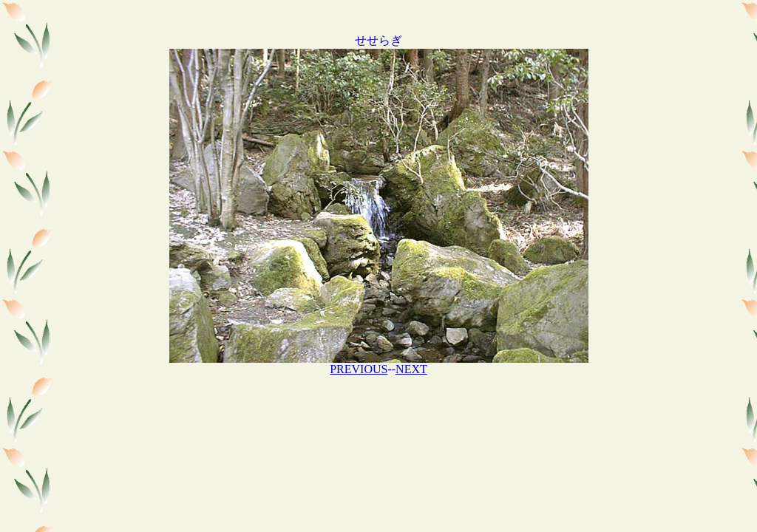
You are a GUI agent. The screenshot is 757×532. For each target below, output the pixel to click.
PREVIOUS (359, 369)
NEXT (411, 369)
